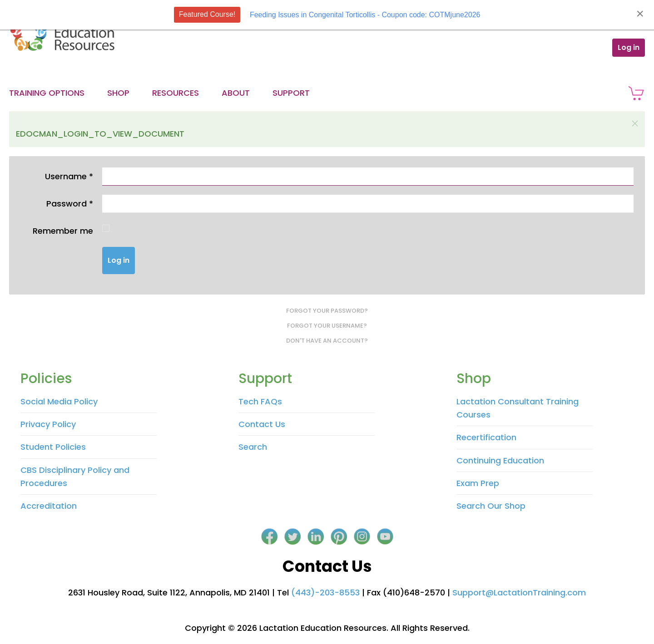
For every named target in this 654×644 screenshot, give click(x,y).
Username (69, 176)
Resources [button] (176, 93)
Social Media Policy (59, 401)
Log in (629, 47)
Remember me (63, 231)
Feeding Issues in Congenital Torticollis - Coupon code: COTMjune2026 (365, 15)
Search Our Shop (491, 506)
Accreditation (49, 506)
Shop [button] (118, 93)
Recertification (486, 437)
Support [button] (291, 93)
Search (253, 447)
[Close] (640, 14)
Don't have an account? (327, 341)
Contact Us (262, 424)
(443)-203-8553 (325, 592)
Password (70, 204)
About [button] (236, 93)
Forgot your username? (327, 326)
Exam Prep (478, 483)
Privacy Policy (48, 424)
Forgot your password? (327, 311)
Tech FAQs (260, 401)
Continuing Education (500, 460)
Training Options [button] (47, 93)
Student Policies (53, 447)
